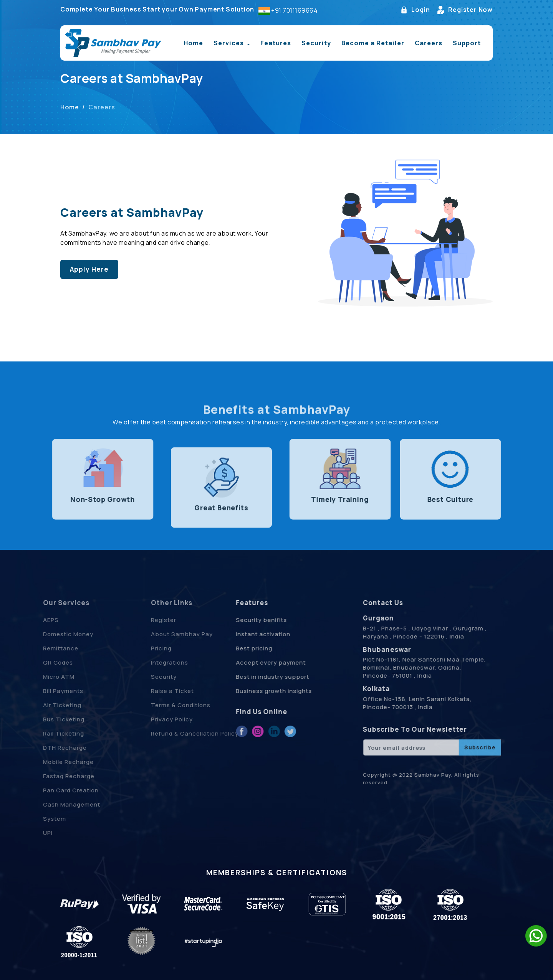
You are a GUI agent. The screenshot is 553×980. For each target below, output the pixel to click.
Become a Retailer (373, 44)
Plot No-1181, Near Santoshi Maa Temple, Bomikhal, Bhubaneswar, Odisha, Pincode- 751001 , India (439, 667)
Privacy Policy (185, 719)
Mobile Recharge (56, 762)
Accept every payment (257, 662)
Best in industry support (258, 677)
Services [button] (229, 44)
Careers (429, 44)
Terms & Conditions (194, 705)
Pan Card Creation (58, 790)
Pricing (174, 648)
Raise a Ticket (185, 691)
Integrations (183, 662)
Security (316, 44)
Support (467, 44)
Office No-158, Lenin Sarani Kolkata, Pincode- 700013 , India (432, 703)
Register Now (465, 11)
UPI (35, 833)
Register (177, 620)
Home (193, 44)
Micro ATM (46, 677)
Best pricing (240, 648)
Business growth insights (260, 691)
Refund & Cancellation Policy (208, 733)
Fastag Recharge (56, 776)
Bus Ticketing (51, 719)
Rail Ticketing (51, 733)
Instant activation (249, 634)
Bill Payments (50, 691)
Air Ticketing (50, 705)
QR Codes (45, 662)
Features (276, 44)
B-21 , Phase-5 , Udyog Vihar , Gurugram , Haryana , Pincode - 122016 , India (440, 632)
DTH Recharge (52, 748)
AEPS (38, 620)
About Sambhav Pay (195, 634)
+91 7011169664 (294, 12)
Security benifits (247, 620)
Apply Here (88, 269)
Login (415, 11)
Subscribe (494, 747)
